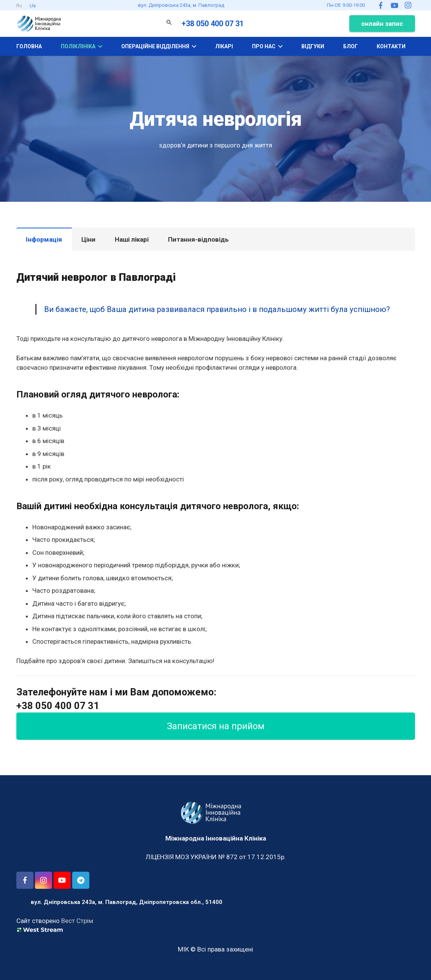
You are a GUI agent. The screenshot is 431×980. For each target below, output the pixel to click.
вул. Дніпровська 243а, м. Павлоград (181, 5)
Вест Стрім (77, 921)
